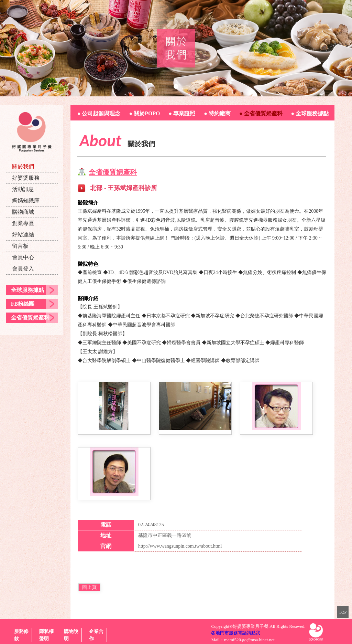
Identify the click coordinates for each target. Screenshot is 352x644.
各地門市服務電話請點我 (236, 633)
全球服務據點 (27, 290)
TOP (343, 612)
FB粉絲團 (23, 304)
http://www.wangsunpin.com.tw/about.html (180, 546)
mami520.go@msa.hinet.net (249, 640)
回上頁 (89, 587)
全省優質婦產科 (30, 318)
